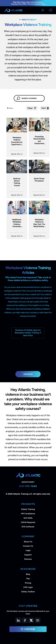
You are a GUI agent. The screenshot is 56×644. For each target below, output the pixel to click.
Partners (28, 559)
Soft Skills (28, 518)
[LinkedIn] (18, 620)
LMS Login (28, 587)
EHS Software (28, 527)
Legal (28, 550)
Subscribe (28, 629)
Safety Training (28, 509)
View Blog (28, 374)
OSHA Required (28, 522)
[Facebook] (25, 620)
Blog (28, 574)
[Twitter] (31, 620)
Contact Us (28, 546)
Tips (28, 579)
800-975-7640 (28, 486)
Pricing (28, 583)
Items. (10, 108)
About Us (28, 542)
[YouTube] (38, 620)
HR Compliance (28, 514)
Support (28, 555)
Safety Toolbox (28, 592)
